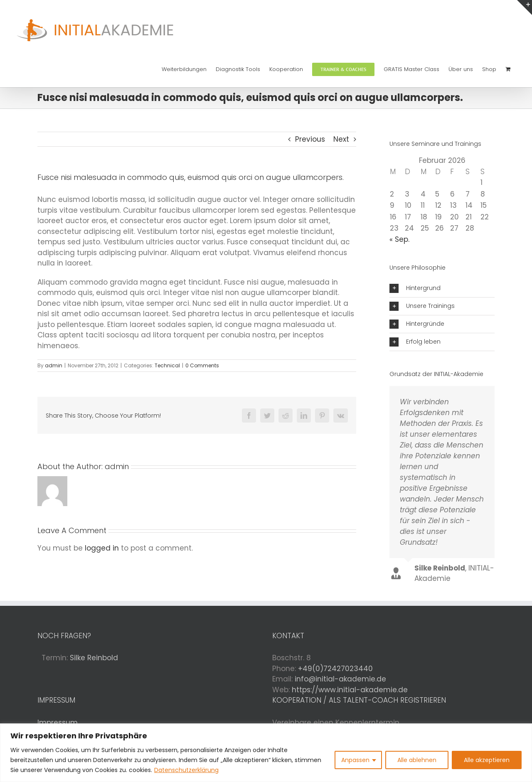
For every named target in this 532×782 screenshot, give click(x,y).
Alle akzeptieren (487, 760)
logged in (102, 548)
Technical (167, 365)
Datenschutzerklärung (186, 770)
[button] (442, 288)
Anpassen (355, 760)
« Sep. (399, 239)
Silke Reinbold (94, 658)
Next (341, 139)
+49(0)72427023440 (335, 669)
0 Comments (202, 365)
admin (54, 365)
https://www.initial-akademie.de (350, 690)
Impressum (58, 723)
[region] (266, 753)
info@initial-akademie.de (340, 679)
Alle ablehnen (417, 760)
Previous (310, 139)
